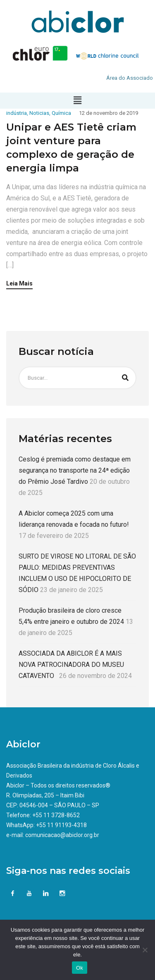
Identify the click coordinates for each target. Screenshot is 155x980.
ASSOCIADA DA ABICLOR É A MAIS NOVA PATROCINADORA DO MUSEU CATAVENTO (71, 665)
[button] (77, 100)
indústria (17, 113)
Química (61, 113)
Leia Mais (19, 284)
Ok (80, 968)
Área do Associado (130, 78)
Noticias (39, 113)
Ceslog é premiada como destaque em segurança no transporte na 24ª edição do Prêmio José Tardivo (75, 470)
